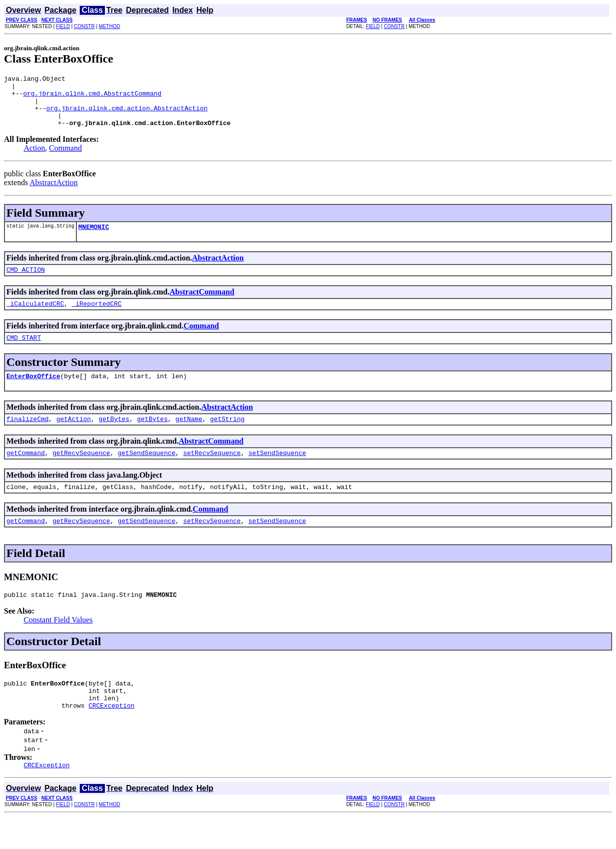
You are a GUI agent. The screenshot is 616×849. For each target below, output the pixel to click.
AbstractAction (54, 193)
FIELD (63, 26)
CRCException (112, 736)
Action (34, 158)
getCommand (26, 473)
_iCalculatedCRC (35, 318)
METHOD (110, 26)
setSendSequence (277, 473)
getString (227, 438)
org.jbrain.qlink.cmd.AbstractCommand (92, 98)
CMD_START (24, 354)
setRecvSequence (212, 473)
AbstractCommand (202, 305)
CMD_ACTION (26, 283)
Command (66, 158)
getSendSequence (146, 473)
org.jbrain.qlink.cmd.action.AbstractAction (127, 115)
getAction (73, 438)
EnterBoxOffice (33, 393)
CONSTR (84, 26)
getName (189, 438)
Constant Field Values (58, 645)
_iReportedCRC (97, 318)
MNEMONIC (94, 238)
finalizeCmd (28, 438)
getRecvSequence (81, 473)
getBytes (114, 438)
